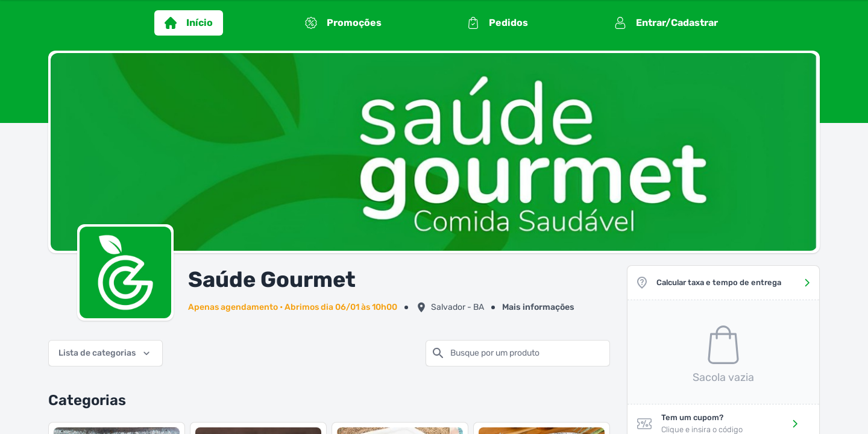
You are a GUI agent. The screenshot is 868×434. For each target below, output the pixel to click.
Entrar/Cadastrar (666, 23)
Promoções (343, 23)
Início (189, 23)
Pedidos (498, 23)
